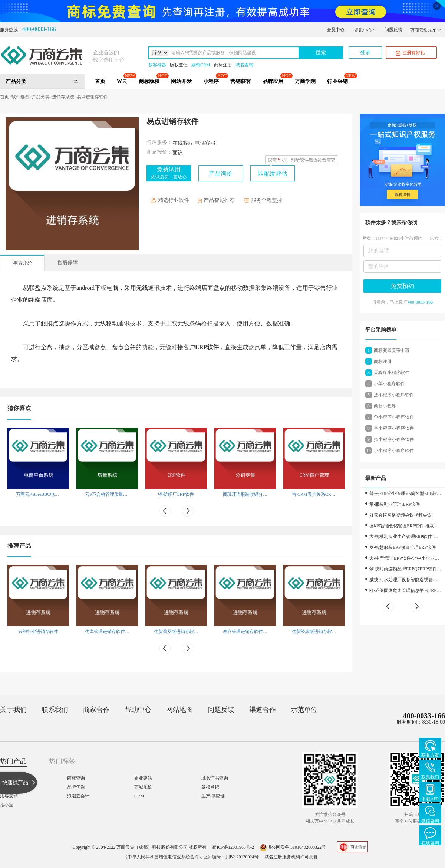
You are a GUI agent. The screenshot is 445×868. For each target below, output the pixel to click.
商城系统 (143, 787)
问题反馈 (393, 30)
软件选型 (20, 97)
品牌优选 (76, 787)
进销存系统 (63, 97)
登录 (365, 53)
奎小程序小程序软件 (394, 428)
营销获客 (241, 81)
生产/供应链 (213, 796)
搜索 (321, 53)
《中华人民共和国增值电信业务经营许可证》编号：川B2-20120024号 (191, 857)
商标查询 (76, 778)
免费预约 (402, 286)
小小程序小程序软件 (394, 451)
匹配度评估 (273, 173)
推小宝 (7, 805)
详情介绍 (22, 263)
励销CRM (201, 65)
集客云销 (9, 796)
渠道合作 (263, 710)
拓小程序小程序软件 (394, 439)
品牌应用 (273, 81)
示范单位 (304, 710)
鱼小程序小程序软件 (394, 417)
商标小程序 (385, 406)
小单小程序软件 (389, 384)
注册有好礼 (410, 53)
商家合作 (96, 710)
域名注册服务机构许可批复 (291, 857)
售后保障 (67, 263)
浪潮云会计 (78, 796)
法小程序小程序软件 (394, 395)
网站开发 (181, 81)
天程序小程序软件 (392, 373)
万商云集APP (426, 30)
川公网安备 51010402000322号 (293, 847)
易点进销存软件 (92, 97)
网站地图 (179, 710)
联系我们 (55, 710)
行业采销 (337, 81)
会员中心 (336, 30)
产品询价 (221, 173)
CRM (139, 796)
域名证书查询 (215, 778)
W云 (122, 81)
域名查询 (244, 65)
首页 (100, 81)
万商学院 (305, 81)
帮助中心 (138, 710)
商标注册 (223, 65)
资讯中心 (365, 30)
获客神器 (157, 65)
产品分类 (41, 97)
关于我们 (13, 710)
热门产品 (13, 761)
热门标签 (62, 761)
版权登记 (179, 65)
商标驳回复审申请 (392, 350)
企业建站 (143, 778)
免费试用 (169, 173)
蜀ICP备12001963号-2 (233, 847)
